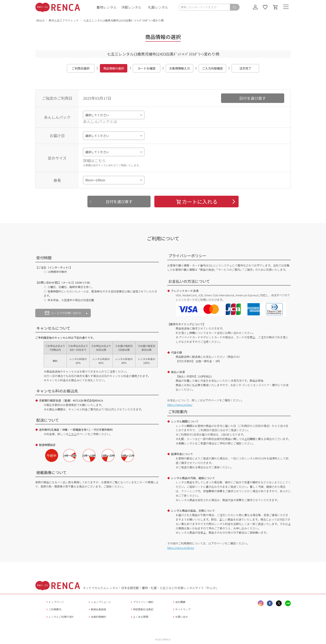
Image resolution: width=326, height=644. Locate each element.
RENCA (40, 20)
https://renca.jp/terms (181, 548)
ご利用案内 (53, 609)
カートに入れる (197, 202)
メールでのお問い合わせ (63, 313)
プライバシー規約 (142, 602)
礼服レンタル (158, 7)
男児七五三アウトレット (64, 20)
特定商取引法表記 (142, 609)
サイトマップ (181, 609)
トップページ (55, 602)
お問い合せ (180, 617)
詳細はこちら (94, 160)
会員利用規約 (97, 617)
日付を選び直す (253, 98)
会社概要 (179, 602)
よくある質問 (139, 617)
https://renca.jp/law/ (180, 405)
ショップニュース (99, 602)
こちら (73, 434)
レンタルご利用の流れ (60, 617)
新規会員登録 (97, 609)
